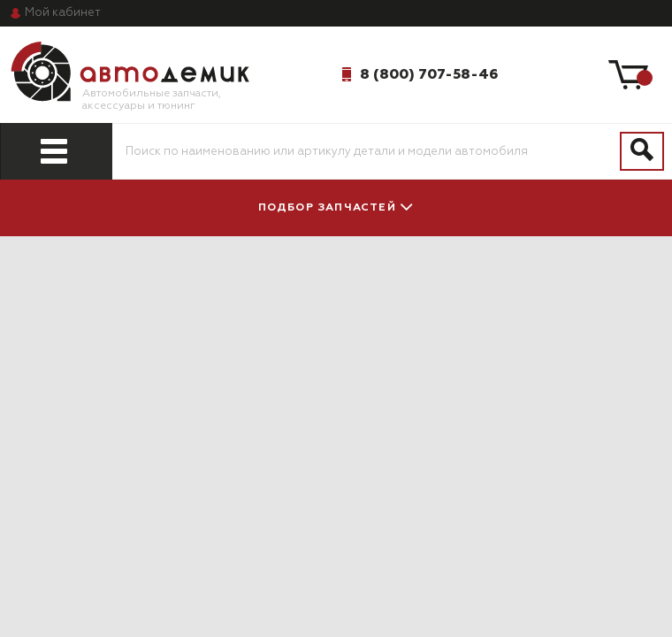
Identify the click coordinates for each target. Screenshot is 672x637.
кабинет (63, 13)
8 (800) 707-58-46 (429, 74)
